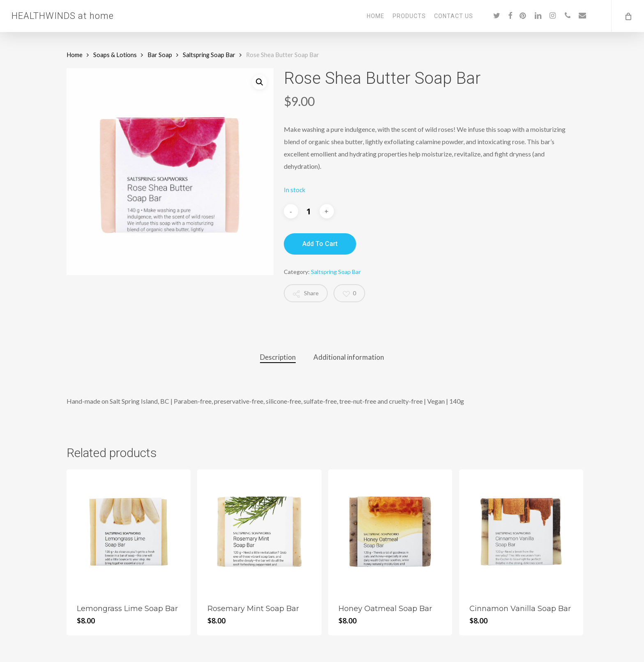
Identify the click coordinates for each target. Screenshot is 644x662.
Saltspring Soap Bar (209, 55)
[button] (260, 82)
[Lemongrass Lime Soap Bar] (129, 531)
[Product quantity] (309, 211)
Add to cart (320, 244)
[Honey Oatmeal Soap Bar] (390, 531)
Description (278, 357)
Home (75, 55)
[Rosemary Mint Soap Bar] (259, 531)
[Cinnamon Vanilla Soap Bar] (521, 531)
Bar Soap (160, 55)
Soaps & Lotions (115, 55)
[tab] (278, 357)
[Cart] (628, 16)
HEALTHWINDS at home (63, 16)
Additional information (349, 357)
